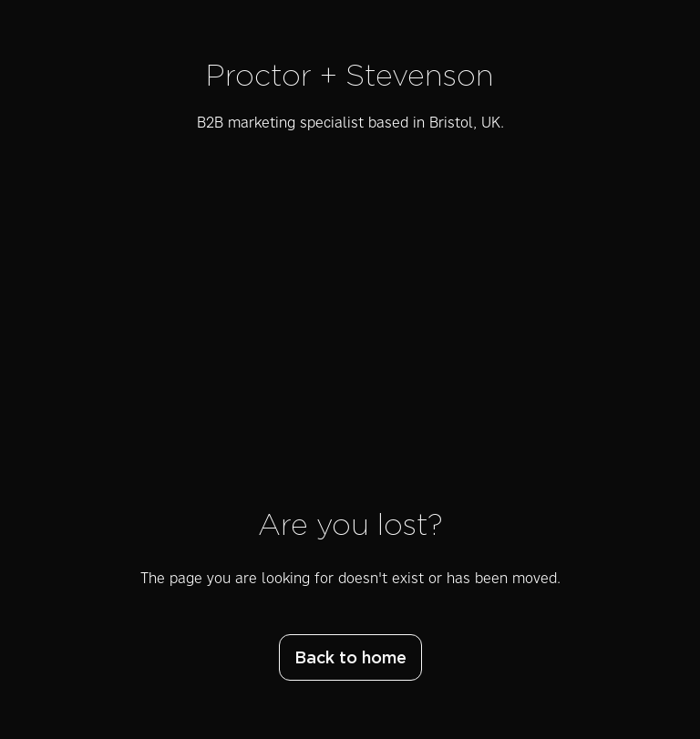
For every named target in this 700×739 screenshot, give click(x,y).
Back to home (350, 659)
